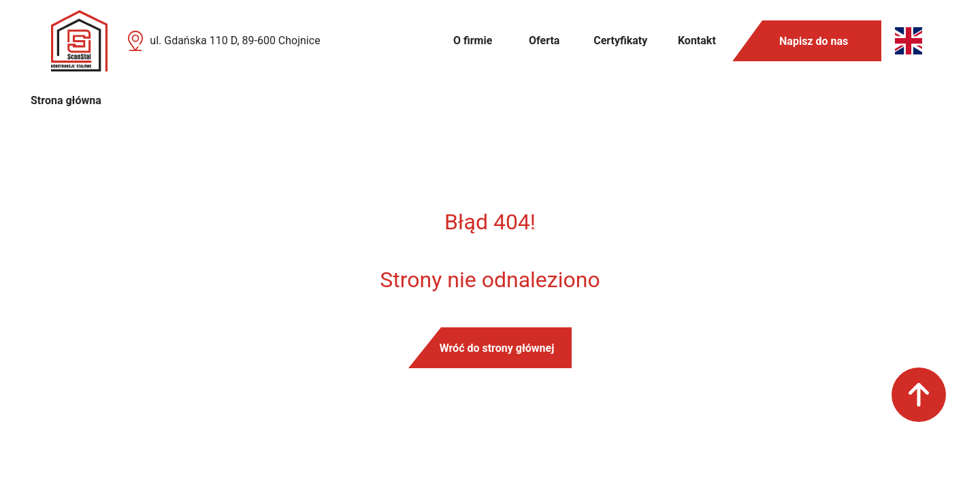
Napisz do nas (814, 41)
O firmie (473, 40)
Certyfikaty (620, 40)
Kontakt (697, 40)
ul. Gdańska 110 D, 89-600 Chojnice (235, 40)
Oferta (544, 40)
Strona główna (66, 100)
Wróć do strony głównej (497, 348)
